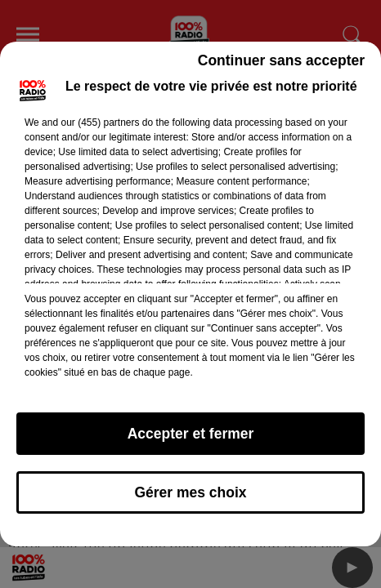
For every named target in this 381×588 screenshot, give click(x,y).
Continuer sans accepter (281, 60)
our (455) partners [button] (100, 122)
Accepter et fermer (191, 434)
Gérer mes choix (190, 492)
